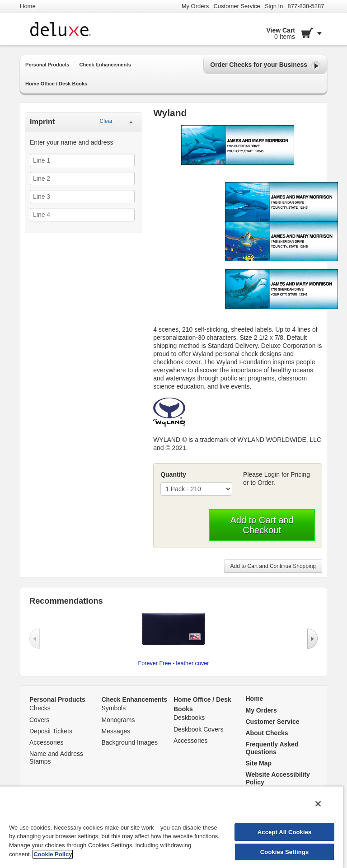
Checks (40, 708)
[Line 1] (82, 160)
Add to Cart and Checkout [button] (262, 525)
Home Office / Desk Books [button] (56, 84)
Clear (106, 121)
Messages (116, 731)
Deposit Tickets (51, 731)
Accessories (46, 742)
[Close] (318, 804)
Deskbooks (189, 718)
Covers (39, 720)
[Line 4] (82, 215)
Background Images (130, 742)
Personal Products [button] (47, 65)
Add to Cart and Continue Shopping (273, 566)
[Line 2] (82, 178)
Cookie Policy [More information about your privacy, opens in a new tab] (53, 854)
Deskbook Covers (199, 729)
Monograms (118, 720)
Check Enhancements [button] (105, 65)
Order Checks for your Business (265, 66)
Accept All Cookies (285, 832)
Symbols (114, 708)
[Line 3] (82, 197)
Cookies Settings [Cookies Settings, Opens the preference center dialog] (285, 852)
